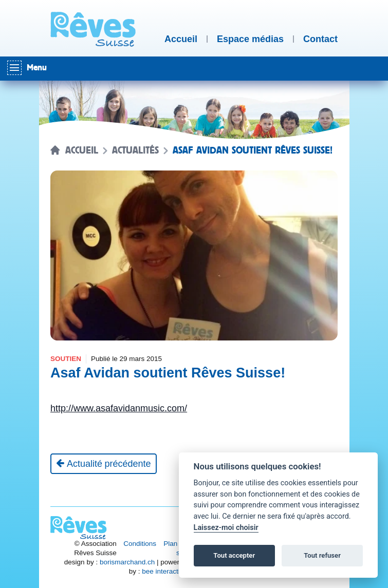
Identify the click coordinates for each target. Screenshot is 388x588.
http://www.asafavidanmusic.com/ (119, 408)
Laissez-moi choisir (226, 528)
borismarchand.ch (127, 562)
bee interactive (164, 571)
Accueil (82, 150)
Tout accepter (234, 555)
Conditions (140, 544)
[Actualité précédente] (104, 464)
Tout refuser (322, 555)
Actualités (135, 150)
